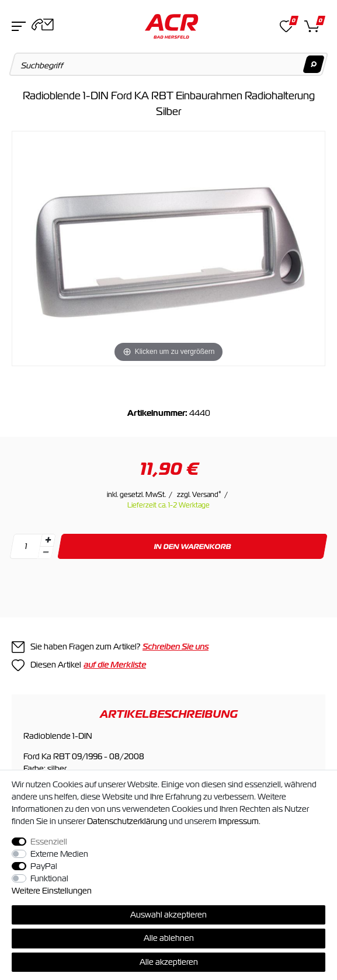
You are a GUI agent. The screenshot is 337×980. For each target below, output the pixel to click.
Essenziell (49, 842)
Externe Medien (59, 854)
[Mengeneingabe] (26, 546)
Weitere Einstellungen (52, 891)
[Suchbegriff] (169, 64)
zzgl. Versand (199, 495)
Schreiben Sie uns (176, 647)
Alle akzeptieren (169, 962)
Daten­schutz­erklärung (127, 821)
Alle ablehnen (169, 938)
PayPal (44, 866)
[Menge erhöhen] (48, 540)
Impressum (239, 821)
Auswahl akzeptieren (168, 915)
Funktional (49, 878)
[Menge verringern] (46, 553)
